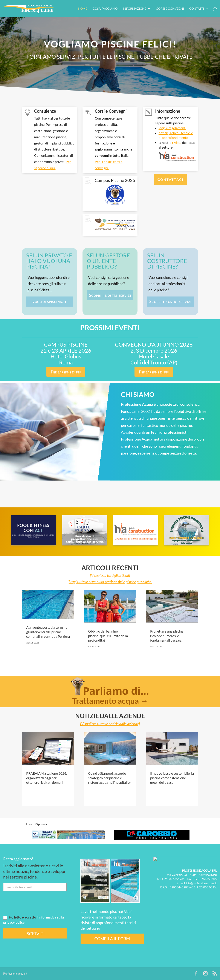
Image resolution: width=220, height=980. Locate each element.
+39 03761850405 (204, 879)
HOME (83, 9)
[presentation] (36, 903)
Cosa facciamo (105, 9)
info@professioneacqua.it (201, 883)
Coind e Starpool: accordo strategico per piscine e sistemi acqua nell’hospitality (109, 778)
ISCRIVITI (35, 933)
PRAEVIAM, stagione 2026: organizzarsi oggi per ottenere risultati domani (47, 778)
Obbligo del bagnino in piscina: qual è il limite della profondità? (108, 636)
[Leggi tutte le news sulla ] (110, 582)
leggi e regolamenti (172, 128)
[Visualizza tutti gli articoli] (110, 575)
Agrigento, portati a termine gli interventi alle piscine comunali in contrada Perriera (48, 632)
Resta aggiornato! (18, 859)
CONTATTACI (170, 179)
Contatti (197, 9)
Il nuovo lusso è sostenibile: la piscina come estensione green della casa (172, 778)
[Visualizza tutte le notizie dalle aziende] (110, 724)
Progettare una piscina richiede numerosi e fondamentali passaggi (167, 636)
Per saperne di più (66, 372)
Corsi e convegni (170, 9)
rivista (177, 142)
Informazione (135, 9)
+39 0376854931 (173, 879)
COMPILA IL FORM (112, 939)
